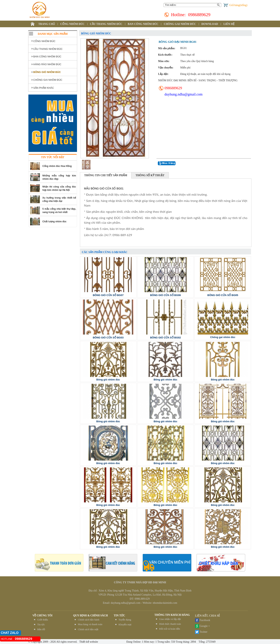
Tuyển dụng (125, 620)
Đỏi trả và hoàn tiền (170, 629)
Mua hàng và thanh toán (90, 624)
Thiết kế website (88, 642)
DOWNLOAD (210, 24)
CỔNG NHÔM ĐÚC (72, 24)
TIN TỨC (119, 616)
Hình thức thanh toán (170, 624)
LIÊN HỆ (229, 24)
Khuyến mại (125, 624)
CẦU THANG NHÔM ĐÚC (106, 24)
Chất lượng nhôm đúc (54, 222)
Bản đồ (41, 629)
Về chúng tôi (42, 616)
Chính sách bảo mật (88, 629)
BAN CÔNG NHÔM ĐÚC (143, 24)
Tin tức (41, 624)
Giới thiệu (43, 620)
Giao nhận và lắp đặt (170, 619)
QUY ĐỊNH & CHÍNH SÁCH (91, 616)
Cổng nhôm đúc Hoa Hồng (57, 166)
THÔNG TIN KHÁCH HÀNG (172, 615)
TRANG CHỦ (47, 24)
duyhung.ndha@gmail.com (184, 94)
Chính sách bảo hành (89, 620)
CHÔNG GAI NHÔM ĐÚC (180, 24)
